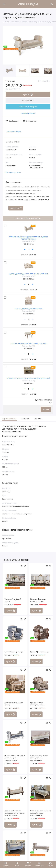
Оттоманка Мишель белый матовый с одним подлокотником (40, 813)
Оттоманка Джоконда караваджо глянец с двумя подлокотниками (14, 813)
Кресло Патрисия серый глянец (14, 704)
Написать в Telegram (28, 107)
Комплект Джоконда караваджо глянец (38, 600)
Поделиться (16, 208)
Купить (46, 409)
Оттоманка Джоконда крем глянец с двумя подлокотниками (28, 238)
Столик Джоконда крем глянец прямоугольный (28, 378)
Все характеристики (13, 172)
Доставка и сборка (14, 132)
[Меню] (4, 4)
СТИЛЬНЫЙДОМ (28, 4)
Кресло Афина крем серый (14, 652)
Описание (25, 419)
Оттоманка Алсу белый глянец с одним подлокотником (39, 758)
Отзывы (38, 419)
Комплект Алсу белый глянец (13, 600)
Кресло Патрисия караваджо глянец (37, 704)
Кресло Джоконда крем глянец (29, 308)
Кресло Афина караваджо (40, 652)
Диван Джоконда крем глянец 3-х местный (29, 274)
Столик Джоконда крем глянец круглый (28, 343)
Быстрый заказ (28, 100)
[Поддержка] (52, 4)
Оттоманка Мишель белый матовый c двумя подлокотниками (15, 758)
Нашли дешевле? (28, 113)
